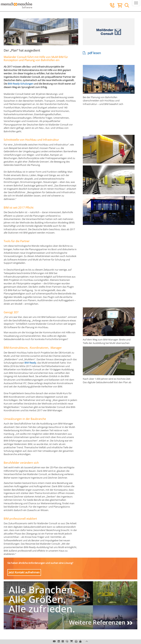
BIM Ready (30, 363)
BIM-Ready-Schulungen (20, 84)
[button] (80, 641)
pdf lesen (92, 53)
